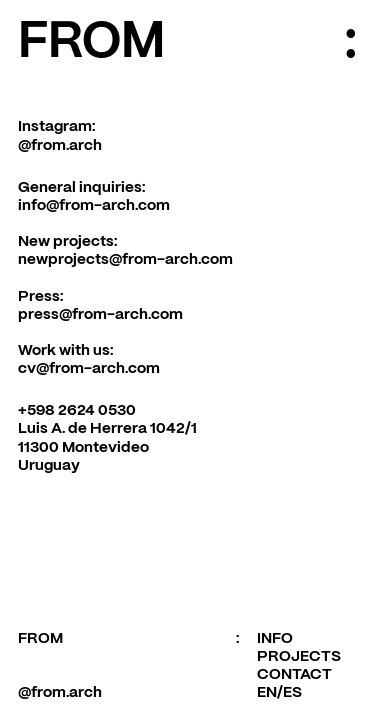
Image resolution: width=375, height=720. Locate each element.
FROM (91, 43)
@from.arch (60, 146)
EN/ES (279, 693)
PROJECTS (299, 657)
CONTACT (294, 675)
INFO (275, 639)
